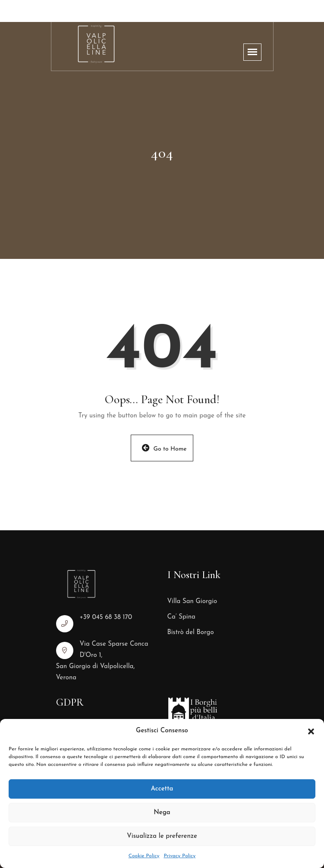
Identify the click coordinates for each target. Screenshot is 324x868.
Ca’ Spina (181, 617)
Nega (162, 813)
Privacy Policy (179, 856)
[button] (311, 731)
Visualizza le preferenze (162, 836)
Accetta (162, 789)
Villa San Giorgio (192, 602)
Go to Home (164, 448)
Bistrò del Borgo (191, 633)
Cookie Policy (144, 856)
